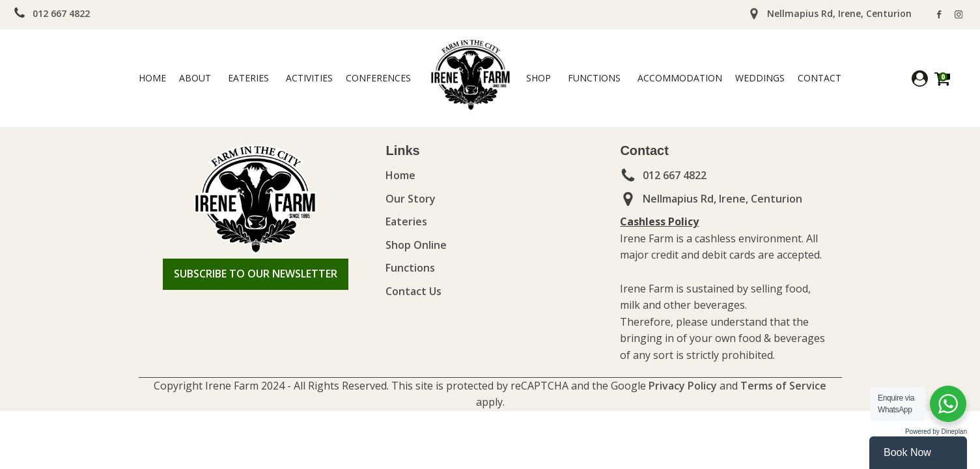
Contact (819, 78)
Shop (539, 78)
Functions (594, 78)
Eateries (248, 78)
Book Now (907, 452)
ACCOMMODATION (680, 78)
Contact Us (413, 291)
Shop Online (416, 245)
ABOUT (195, 78)
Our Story (411, 199)
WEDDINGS (760, 78)
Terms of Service (782, 386)
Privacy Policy (681, 386)
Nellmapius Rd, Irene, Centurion (722, 199)
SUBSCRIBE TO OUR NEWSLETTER (256, 274)
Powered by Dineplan (936, 432)
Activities (309, 78)
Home (152, 78)
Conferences (378, 78)
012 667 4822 (61, 13)
